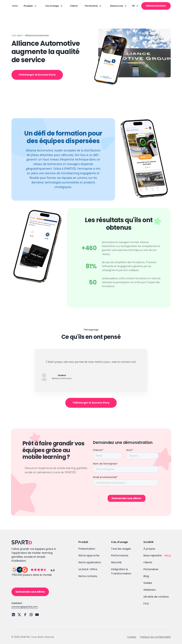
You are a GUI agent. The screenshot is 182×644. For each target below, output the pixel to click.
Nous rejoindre (153, 555)
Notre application (90, 562)
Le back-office (88, 569)
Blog (146, 576)
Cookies (132, 637)
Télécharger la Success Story (37, 75)
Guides (148, 583)
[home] (14, 6)
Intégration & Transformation (121, 571)
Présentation (87, 549)
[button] (30, 6)
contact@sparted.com (25, 607)
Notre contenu (88, 576)
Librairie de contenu (156, 597)
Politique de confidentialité (155, 637)
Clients (74, 6)
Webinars (150, 590)
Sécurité (116, 562)
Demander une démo (30, 592)
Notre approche (89, 555)
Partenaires (151, 569)
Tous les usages (121, 549)
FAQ (146, 604)
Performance (120, 555)
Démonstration (156, 6)
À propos (149, 549)
